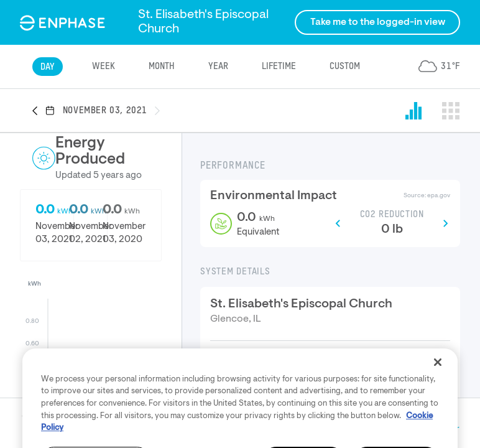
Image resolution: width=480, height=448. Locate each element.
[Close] (438, 385)
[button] (39, 111)
